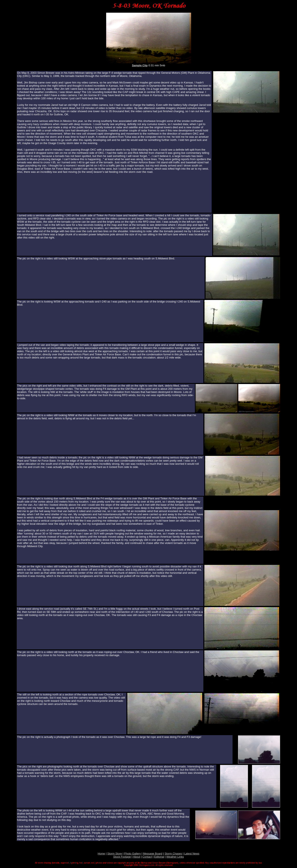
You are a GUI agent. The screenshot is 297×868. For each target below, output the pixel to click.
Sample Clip (140, 65)
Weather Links (175, 857)
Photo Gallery (132, 854)
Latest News (192, 854)
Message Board (153, 854)
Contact (147, 857)
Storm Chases (173, 854)
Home (101, 854)
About (137, 857)
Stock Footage (122, 857)
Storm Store (114, 854)
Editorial (159, 857)
